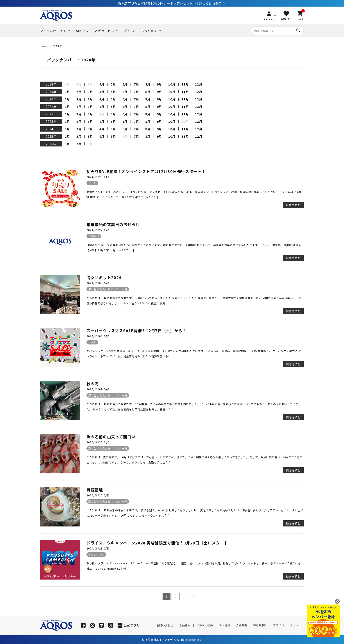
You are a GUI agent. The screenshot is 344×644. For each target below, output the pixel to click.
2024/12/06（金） (99, 283)
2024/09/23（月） (99, 548)
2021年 (51, 107)
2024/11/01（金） (99, 389)
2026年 (51, 144)
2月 (79, 92)
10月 (172, 84)
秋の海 (93, 384)
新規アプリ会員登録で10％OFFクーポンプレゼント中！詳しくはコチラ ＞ (172, 3)
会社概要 (242, 625)
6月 (125, 84)
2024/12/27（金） (99, 230)
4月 (102, 84)
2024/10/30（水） (99, 442)
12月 (199, 84)
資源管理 (95, 490)
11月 (185, 84)
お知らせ (94, 236)
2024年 (51, 129)
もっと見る (149, 31)
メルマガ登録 (205, 625)
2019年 (51, 92)
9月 (159, 84)
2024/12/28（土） (99, 177)
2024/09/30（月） (99, 495)
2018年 (51, 84)
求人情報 (225, 625)
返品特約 (185, 625)
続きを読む (293, 205)
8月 (148, 84)
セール (92, 183)
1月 (67, 92)
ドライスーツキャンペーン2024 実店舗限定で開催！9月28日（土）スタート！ (159, 543)
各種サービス (104, 31)
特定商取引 (260, 625)
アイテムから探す (53, 31)
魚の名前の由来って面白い (111, 437)
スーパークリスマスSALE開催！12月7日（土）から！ (136, 330)
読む (128, 31)
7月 (136, 84)
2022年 (51, 114)
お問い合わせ (165, 625)
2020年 (51, 99)
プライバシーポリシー (287, 625)
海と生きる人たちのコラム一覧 (108, 289)
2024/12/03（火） (99, 336)
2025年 (51, 136)
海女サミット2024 (104, 277)
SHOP (81, 31)
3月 (90, 92)
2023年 (51, 121)
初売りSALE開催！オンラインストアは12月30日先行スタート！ (146, 171)
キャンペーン (96, 554)
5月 (113, 84)
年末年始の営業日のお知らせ (113, 224)
